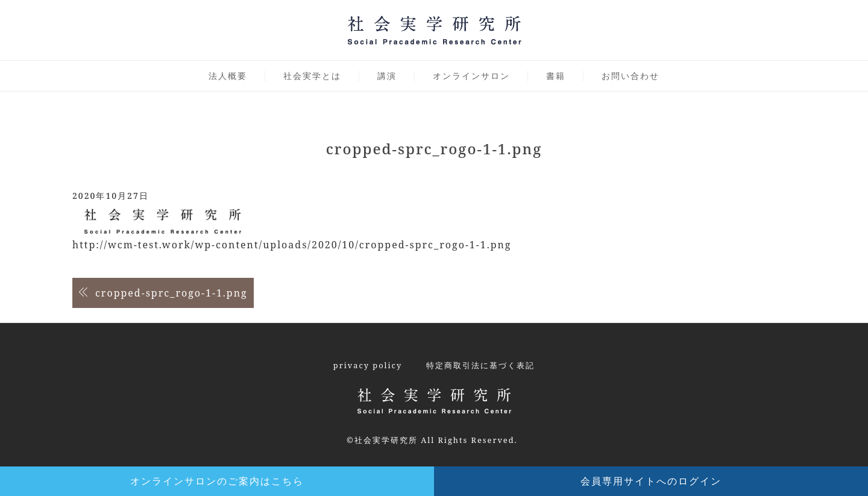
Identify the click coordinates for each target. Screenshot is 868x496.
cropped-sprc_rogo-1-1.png (171, 293)
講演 (387, 76)
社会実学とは (312, 76)
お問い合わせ (631, 76)
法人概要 (228, 76)
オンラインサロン (471, 76)
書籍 (556, 76)
